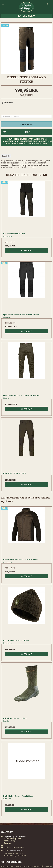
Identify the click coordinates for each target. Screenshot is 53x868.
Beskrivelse (6, 156)
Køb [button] (16, 132)
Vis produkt (27, 250)
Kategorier (26, 16)
